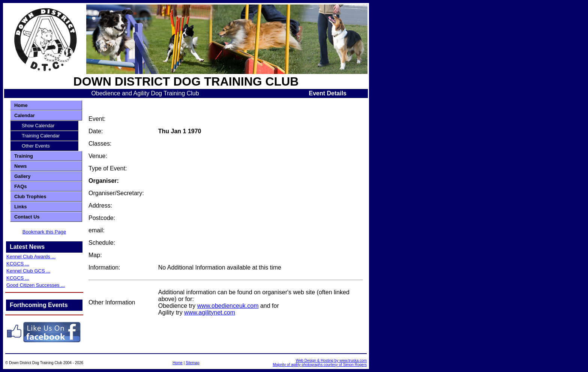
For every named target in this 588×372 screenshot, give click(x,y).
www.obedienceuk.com (228, 306)
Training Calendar (41, 136)
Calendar (25, 115)
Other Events (36, 146)
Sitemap (193, 363)
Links (20, 207)
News (20, 166)
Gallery (22, 176)
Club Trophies (30, 197)
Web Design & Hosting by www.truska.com (331, 361)
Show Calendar (38, 126)
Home (21, 105)
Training (24, 156)
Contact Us (27, 217)
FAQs (20, 186)
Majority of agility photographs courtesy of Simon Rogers (320, 365)
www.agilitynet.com (210, 313)
